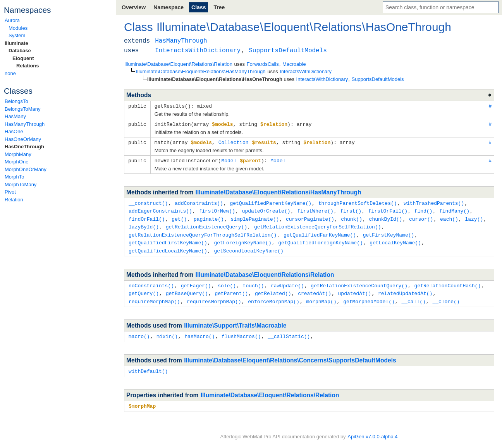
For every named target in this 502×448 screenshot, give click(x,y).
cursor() (421, 216)
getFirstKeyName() (389, 232)
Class (199, 7)
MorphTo (15, 177)
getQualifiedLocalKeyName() (168, 247)
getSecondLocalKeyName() (248, 247)
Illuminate (16, 43)
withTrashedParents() (434, 201)
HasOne (14, 131)
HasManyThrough (25, 124)
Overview (134, 7)
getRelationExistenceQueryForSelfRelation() (318, 224)
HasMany (15, 116)
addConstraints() (199, 201)
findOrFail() (147, 216)
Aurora (12, 20)
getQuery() (144, 288)
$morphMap (142, 400)
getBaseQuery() (187, 288)
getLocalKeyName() (395, 239)
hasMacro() (199, 331)
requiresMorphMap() (214, 296)
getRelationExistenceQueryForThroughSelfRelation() (203, 232)
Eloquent (23, 58)
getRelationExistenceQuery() (207, 224)
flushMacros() (241, 331)
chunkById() (386, 216)
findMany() (454, 209)
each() (449, 216)
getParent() (231, 288)
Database (20, 51)
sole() (227, 281)
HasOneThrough (24, 147)
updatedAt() (355, 288)
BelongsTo (16, 101)
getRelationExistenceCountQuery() (359, 281)
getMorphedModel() (369, 296)
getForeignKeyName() (242, 239)
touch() (254, 281)
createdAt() (315, 288)
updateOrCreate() (266, 209)
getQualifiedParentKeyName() (271, 201)
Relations (28, 66)
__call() (413, 296)
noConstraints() (151, 281)
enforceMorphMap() (274, 296)
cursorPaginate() (310, 216)
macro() (139, 331)
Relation (14, 200)
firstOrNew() (217, 209)
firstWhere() (315, 209)
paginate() (209, 216)
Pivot (10, 192)
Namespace (168, 7)
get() (179, 216)
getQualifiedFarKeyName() (320, 232)
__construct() (148, 201)
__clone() (446, 296)
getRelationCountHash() (448, 281)
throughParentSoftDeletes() (358, 201)
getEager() (196, 281)
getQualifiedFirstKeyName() (168, 239)
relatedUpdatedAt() (405, 288)
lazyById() (144, 224)
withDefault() (148, 365)
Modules (18, 28)
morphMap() (321, 296)
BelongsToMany (23, 109)
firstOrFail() (388, 209)
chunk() (352, 216)
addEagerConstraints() (160, 209)
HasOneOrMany (23, 139)
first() (351, 209)
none (10, 73)
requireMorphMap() (154, 296)
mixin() (167, 331)
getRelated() (273, 288)
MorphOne (16, 162)
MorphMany (18, 154)
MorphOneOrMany (26, 169)
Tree (219, 7)
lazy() (474, 216)
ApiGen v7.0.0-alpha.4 (372, 437)
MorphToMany (21, 185)
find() (424, 209)
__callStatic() (289, 331)
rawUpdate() (287, 281)
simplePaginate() (255, 216)
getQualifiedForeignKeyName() (320, 239)
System (17, 35)
